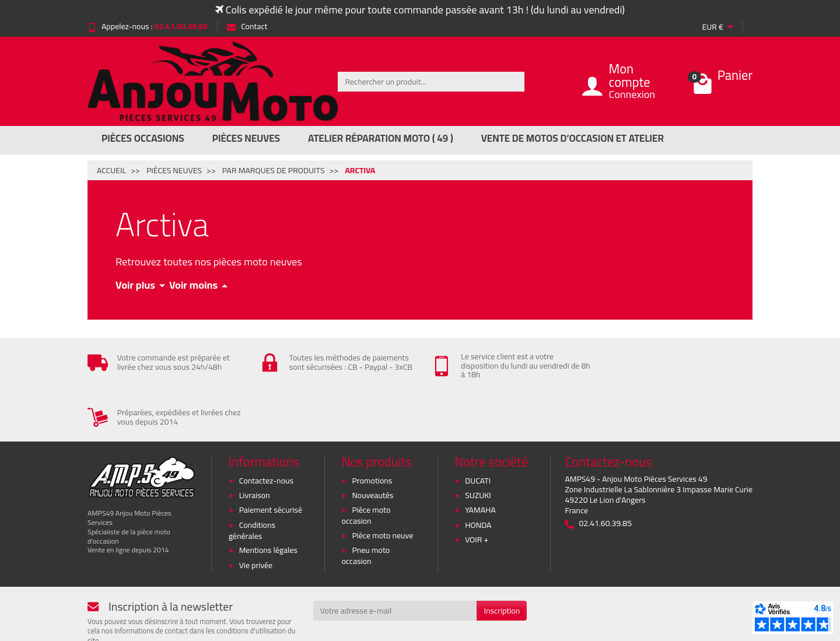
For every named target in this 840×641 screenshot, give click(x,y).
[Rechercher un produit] (431, 82)
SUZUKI (478, 447)
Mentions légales (268, 502)
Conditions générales (252, 483)
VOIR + (477, 492)
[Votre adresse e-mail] (395, 563)
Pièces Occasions (143, 138)
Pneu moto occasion (365, 508)
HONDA (478, 477)
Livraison (255, 447)
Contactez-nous (266, 432)
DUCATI (478, 432)
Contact (247, 26)
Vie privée (256, 517)
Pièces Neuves (246, 138)
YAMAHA (480, 462)
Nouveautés (372, 447)
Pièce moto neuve (382, 488)
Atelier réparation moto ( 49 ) (381, 138)
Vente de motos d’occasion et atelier (573, 138)
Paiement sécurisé (271, 462)
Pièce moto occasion (366, 467)
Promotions (372, 432)
